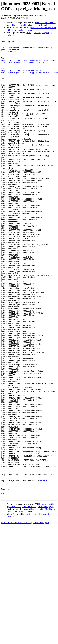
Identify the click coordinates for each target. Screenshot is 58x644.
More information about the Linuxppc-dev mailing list (25, 614)
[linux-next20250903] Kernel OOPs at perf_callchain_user (31, 29)
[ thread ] (37, 33)
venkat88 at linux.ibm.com (34, 15)
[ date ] (29, 33)
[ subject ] (46, 33)
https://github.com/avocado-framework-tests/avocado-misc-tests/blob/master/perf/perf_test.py (29, 65)
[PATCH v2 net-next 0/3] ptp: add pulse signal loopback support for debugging (31, 24)
